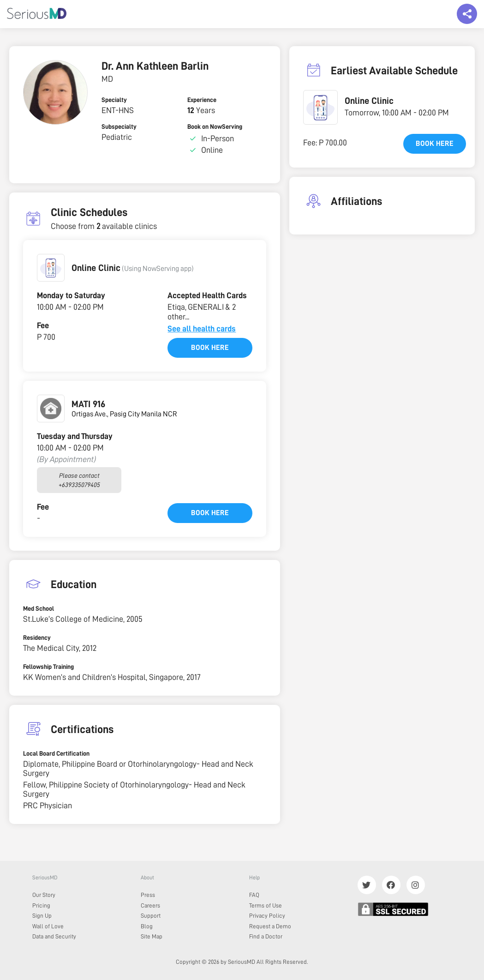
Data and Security (54, 936)
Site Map (152, 936)
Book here (210, 348)
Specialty (114, 100)
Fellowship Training (48, 667)
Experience (202, 100)
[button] (51, 268)
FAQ (254, 895)
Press (148, 895)
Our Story (44, 895)
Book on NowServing (215, 126)
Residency (37, 637)
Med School (39, 608)
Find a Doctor (266, 936)
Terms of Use (266, 905)
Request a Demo (270, 926)
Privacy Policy (267, 916)
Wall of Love (48, 926)
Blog (147, 926)
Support (151, 916)
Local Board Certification (56, 753)
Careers (150, 905)
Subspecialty (119, 126)
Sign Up (42, 916)
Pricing (41, 905)
